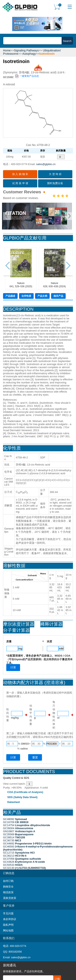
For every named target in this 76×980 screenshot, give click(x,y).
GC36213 (15, 856)
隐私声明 (8, 925)
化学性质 (26, 296)
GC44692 (27, 843)
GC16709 (16, 822)
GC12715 (19, 853)
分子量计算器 (16, 630)
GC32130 (24, 868)
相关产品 (58, 296)
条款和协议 (10, 919)
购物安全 (8, 887)
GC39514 (14, 837)
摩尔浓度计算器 (19, 624)
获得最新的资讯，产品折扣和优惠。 (24, 971)
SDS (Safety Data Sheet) (22, 797)
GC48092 (15, 819)
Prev (7, 216)
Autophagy (29, 54)
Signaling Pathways (26, 50)
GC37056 (22, 859)
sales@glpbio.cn (46, 164)
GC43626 (24, 862)
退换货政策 (10, 898)
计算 (13, 757)
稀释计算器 (51, 624)
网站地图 (8, 931)
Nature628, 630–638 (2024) (55, 268)
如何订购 (8, 881)
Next (69, 216)
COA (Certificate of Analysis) (25, 792)
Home (7, 50)
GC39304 (18, 828)
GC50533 (13, 865)
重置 (35, 757)
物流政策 (8, 892)
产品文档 (42, 296)
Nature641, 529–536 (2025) (21, 268)
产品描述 (10, 296)
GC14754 (27, 825)
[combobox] (34, 41)
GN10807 (19, 831)
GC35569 (18, 834)
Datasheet (14, 802)
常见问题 (8, 913)
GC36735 (12, 840)
